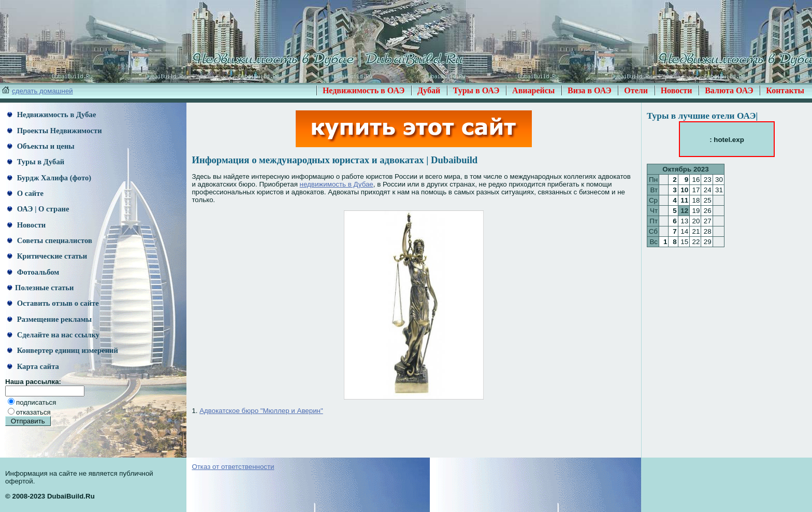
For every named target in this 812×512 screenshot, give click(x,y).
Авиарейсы (533, 90)
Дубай (429, 90)
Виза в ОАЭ (590, 90)
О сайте (25, 193)
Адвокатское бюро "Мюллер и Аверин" (261, 411)
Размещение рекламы (49, 319)
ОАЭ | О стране (38, 209)
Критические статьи (47, 256)
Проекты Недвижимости (55, 131)
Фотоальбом (33, 272)
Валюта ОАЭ (729, 90)
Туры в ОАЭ (476, 90)
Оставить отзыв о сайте (53, 303)
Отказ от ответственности (233, 467)
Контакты (785, 90)
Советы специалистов (50, 240)
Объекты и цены (41, 146)
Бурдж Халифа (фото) (49, 178)
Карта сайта (33, 366)
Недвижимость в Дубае (52, 115)
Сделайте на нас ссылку (53, 335)
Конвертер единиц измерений (63, 350)
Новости (677, 90)
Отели (636, 90)
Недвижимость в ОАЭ (364, 90)
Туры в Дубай (36, 162)
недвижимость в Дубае (337, 184)
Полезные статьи (40, 288)
